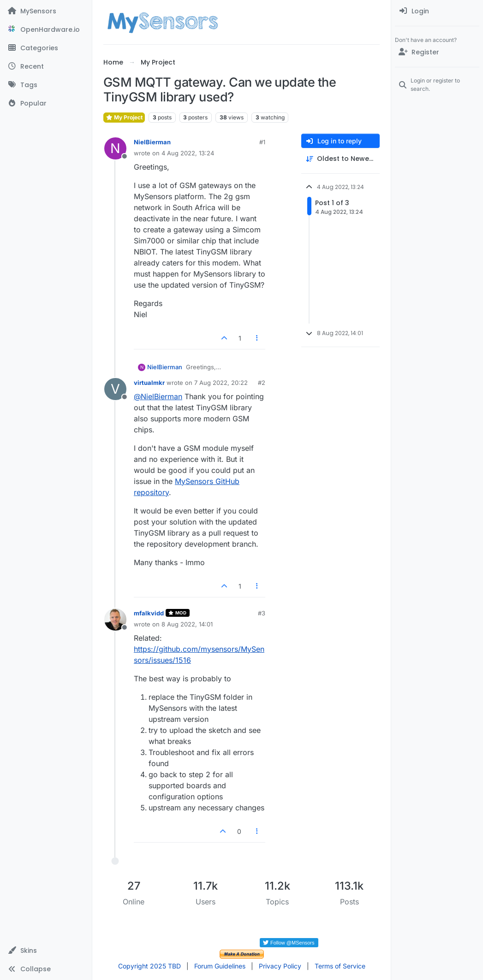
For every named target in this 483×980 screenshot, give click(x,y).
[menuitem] (437, 11)
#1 (262, 142)
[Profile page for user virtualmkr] (115, 389)
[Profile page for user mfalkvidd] (115, 620)
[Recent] (46, 66)
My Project (124, 117)
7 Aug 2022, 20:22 (221, 383)
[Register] (437, 52)
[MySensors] (46, 11)
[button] (46, 950)
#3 (262, 613)
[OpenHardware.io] (46, 30)
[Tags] (46, 85)
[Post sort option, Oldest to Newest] (340, 159)
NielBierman (152, 142)
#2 (262, 383)
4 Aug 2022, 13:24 (188, 153)
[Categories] (46, 48)
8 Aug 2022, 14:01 (187, 624)
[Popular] (46, 103)
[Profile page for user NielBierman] (115, 148)
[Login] (437, 11)
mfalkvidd (149, 613)
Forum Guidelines (220, 966)
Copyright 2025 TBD (149, 966)
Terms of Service (340, 966)
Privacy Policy (280, 966)
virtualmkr (149, 383)
